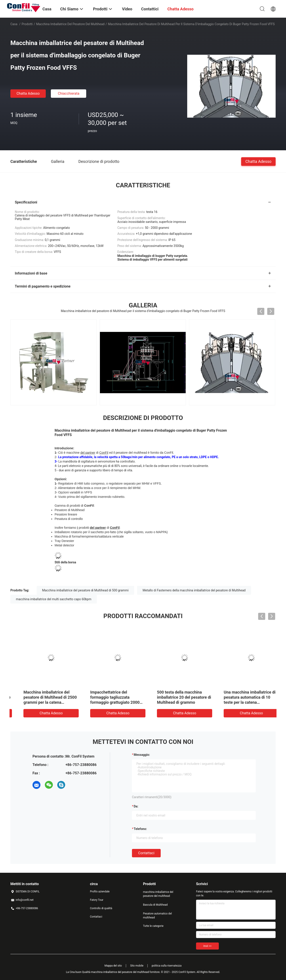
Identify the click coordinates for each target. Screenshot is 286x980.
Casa (14, 24)
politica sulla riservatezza (167, 966)
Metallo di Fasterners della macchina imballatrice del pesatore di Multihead (194, 590)
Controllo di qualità (101, 908)
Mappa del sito (113, 966)
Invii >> (207, 946)
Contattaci (146, 853)
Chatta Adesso (28, 93)
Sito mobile (137, 966)
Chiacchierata (69, 93)
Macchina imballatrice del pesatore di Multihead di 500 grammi (85, 590)
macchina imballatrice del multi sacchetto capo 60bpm (54, 599)
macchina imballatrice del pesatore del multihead (70, 24)
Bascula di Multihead (155, 905)
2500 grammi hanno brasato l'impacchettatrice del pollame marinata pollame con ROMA (176, 697)
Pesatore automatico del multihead (157, 916)
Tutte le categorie (153, 926)
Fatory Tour (97, 900)
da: (136, 806)
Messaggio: (142, 755)
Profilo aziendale (100, 892)
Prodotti (27, 24)
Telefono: (140, 829)
